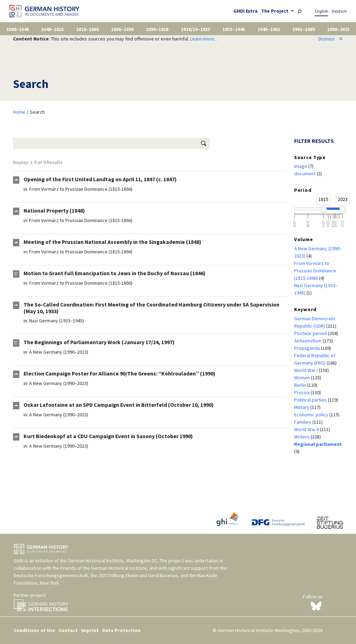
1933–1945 (234, 29)
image (301, 166)
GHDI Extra (245, 11)
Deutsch (339, 11)
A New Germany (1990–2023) (59, 352)
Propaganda (308, 348)
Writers (302, 437)
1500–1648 (18, 29)
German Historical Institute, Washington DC (113, 561)
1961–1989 (304, 29)
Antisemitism (308, 341)
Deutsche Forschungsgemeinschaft (51, 575)
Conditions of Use (34, 630)
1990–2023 (338, 29)
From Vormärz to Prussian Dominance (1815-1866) (81, 189)
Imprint (90, 630)
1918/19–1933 (196, 29)
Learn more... (204, 39)
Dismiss (331, 39)
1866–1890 (122, 29)
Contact (68, 630)
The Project (275, 11)
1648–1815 (52, 29)
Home (19, 112)
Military (302, 407)
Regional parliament (318, 444)
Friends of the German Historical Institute (104, 568)
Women (303, 378)
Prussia (302, 392)
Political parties (311, 400)
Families (303, 422)
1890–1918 (157, 29)
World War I (306, 370)
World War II (307, 429)
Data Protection (121, 630)
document (305, 173)
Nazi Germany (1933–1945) (57, 321)
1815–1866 (88, 29)
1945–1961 (269, 29)
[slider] (323, 209)
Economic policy (312, 415)
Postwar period (311, 333)
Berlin (301, 385)
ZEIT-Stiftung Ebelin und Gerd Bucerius (138, 575)
